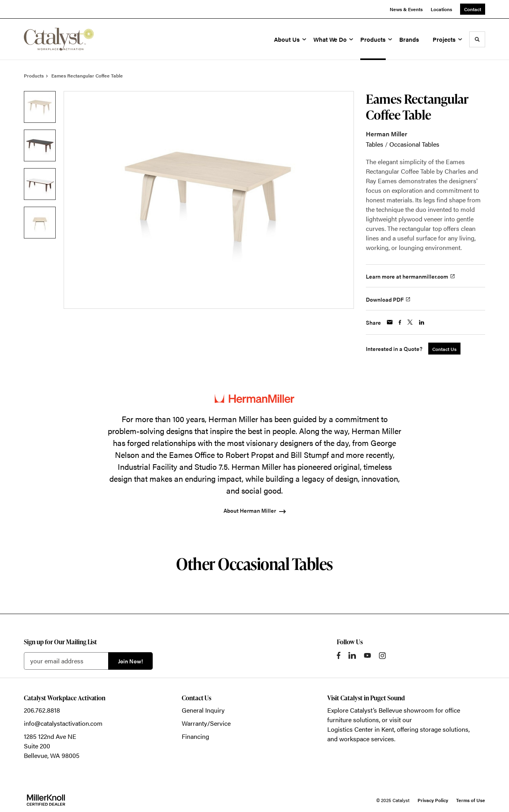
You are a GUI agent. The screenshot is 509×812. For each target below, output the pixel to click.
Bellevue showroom (406, 710)
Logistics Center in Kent (361, 729)
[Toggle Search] (477, 39)
